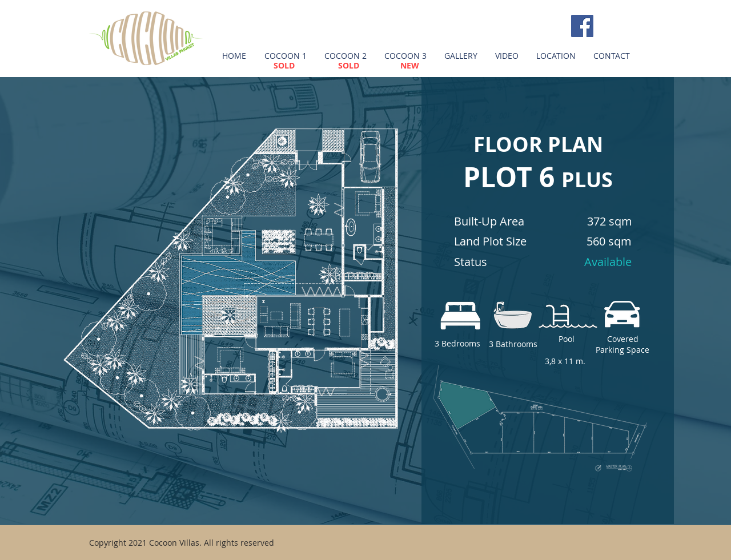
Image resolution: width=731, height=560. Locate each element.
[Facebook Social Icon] (582, 26)
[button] (285, 56)
